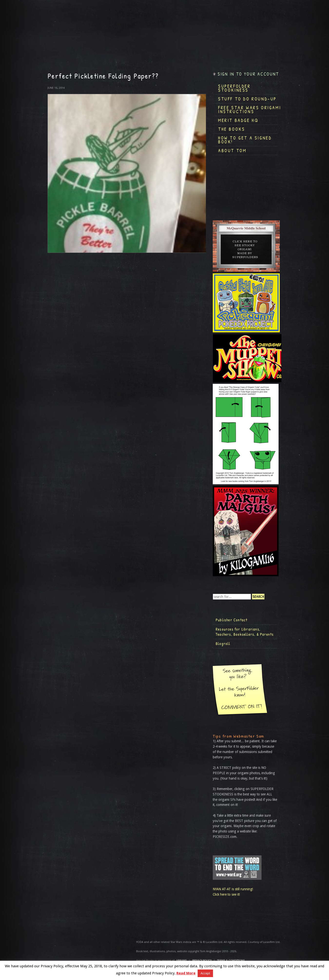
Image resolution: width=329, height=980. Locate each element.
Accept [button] (205, 973)
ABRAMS (181, 961)
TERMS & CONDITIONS (231, 961)
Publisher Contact (232, 620)
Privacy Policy (202, 961)
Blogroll (223, 643)
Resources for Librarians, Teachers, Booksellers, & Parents (245, 632)
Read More (186, 973)
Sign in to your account (248, 74)
